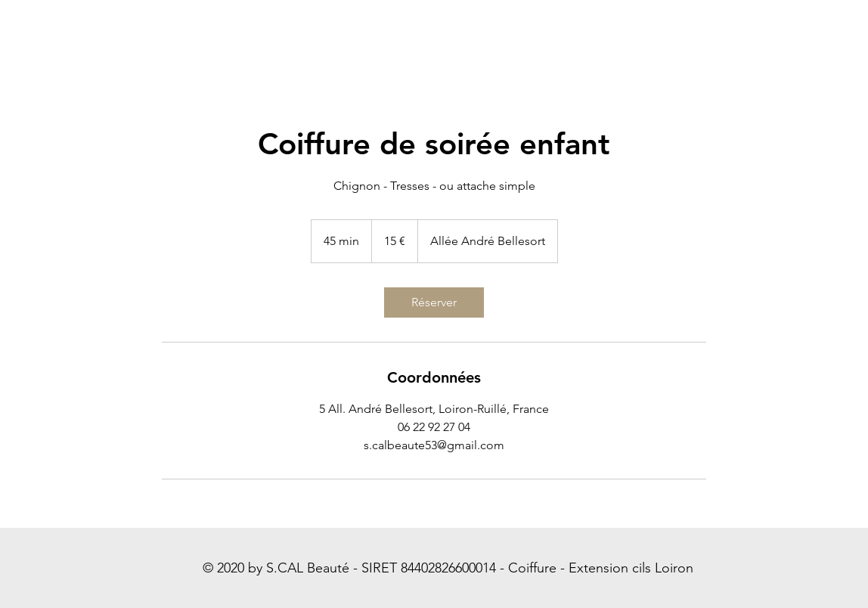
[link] (434, 302)
